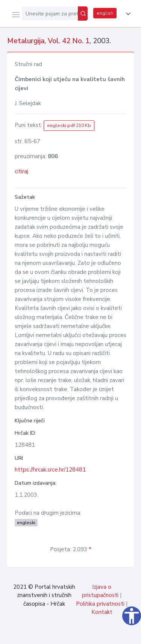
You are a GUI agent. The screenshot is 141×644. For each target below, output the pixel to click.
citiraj (21, 171)
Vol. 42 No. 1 (69, 41)
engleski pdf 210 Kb (69, 125)
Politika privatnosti (100, 604)
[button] (127, 14)
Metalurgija (26, 41)
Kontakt (102, 612)
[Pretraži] (83, 14)
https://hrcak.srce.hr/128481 (50, 470)
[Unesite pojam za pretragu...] (50, 14)
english (105, 13)
